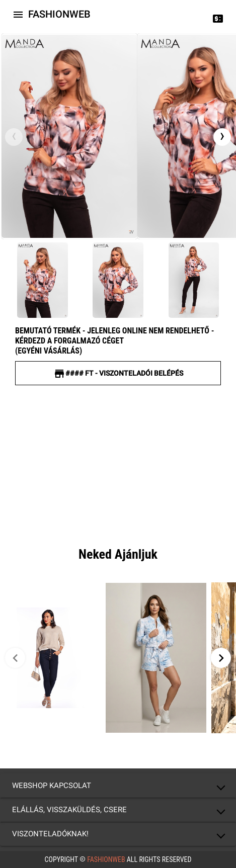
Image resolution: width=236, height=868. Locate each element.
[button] (118, 786)
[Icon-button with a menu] (18, 14)
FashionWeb (106, 859)
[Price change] (218, 18)
